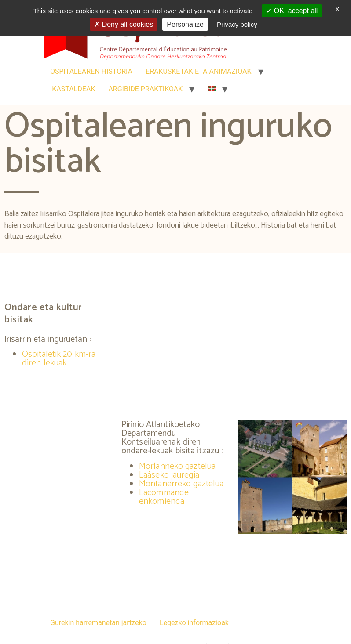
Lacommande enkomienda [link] (164, 497)
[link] (212, 89)
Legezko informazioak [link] (194, 623)
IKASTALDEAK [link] (73, 89)
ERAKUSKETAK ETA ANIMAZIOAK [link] (199, 71)
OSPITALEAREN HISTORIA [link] (91, 71)
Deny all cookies (124, 24)
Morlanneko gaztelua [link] (177, 466)
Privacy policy (237, 24)
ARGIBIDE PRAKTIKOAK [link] (145, 89)
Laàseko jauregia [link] (169, 475)
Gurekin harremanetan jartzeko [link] (98, 623)
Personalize (185, 24)
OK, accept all (292, 11)
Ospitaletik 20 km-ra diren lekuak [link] (59, 359)
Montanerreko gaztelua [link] (181, 484)
